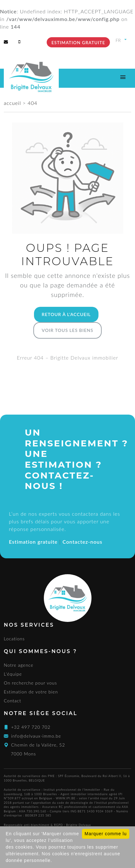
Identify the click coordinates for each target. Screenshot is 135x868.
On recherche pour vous (30, 683)
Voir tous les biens (67, 330)
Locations (14, 639)
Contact (13, 701)
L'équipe (13, 674)
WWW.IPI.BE (66, 798)
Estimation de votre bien (31, 692)
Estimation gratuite (78, 43)
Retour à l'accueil (66, 314)
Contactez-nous (83, 542)
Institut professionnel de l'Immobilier (72, 790)
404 (33, 103)
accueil (13, 103)
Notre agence (19, 665)
